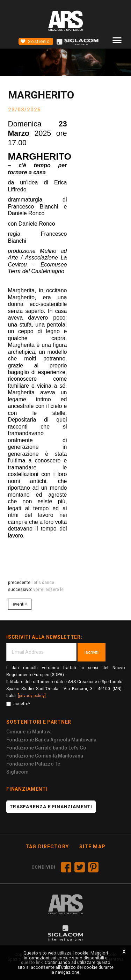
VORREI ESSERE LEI (49, 589)
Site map (92, 847)
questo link (32, 962)
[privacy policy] (32, 696)
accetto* (18, 704)
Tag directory (47, 847)
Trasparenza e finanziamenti (51, 807)
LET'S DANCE (43, 582)
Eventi (19, 604)
